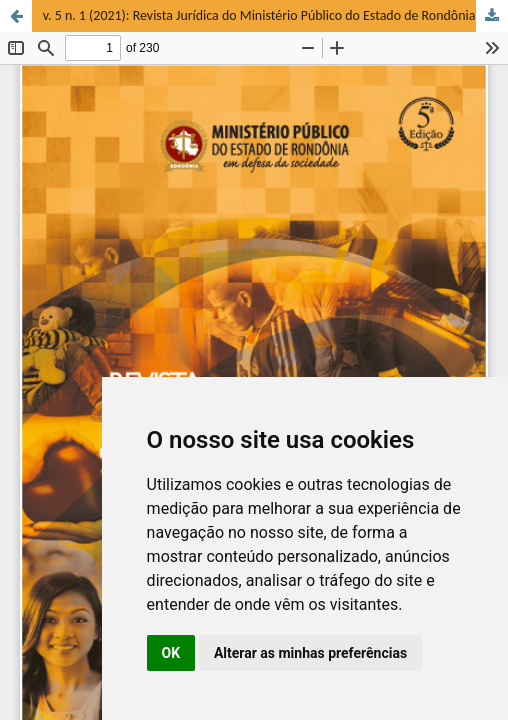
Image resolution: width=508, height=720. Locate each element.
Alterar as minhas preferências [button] (310, 653)
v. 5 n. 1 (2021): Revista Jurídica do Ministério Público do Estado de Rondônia (259, 15)
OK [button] (171, 653)
